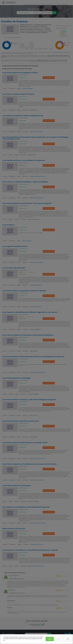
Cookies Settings (68, 639)
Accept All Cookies (50, 639)
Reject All (59, 639)
